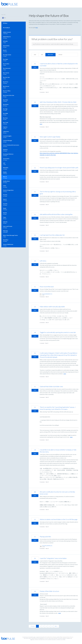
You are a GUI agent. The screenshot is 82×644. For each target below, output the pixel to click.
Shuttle (5, 213)
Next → (56, 626)
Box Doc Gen (6, 77)
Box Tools (6, 122)
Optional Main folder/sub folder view (51, 386)
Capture (5, 127)
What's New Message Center (10, 235)
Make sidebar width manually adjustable (52, 307)
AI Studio (5, 41)
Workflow (6, 240)
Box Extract (6, 86)
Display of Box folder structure (49, 591)
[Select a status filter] (68, 55)
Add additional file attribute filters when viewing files (56, 214)
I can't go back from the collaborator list (52, 235)
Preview (5, 195)
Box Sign (5, 109)
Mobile (5, 172)
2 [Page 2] (40, 626)
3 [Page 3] (43, 626)
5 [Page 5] (49, 626)
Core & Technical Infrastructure (11, 145)
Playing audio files (45, 537)
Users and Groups (8, 226)
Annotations (6, 46)
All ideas (5, 23)
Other (5, 186)
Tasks (5, 217)
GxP (4, 163)
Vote (35, 67)
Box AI (5, 50)
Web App (5, 231)
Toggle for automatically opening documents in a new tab (58, 332)
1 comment (42, 343)
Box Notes (6, 104)
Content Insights (7, 136)
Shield (5, 208)
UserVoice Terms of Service (51, 637)
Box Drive (6, 82)
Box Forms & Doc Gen (9, 95)
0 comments (42, 92)
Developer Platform (8, 154)
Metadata (6, 168)
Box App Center (7, 55)
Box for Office (7, 91)
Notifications (6, 181)
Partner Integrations (8, 190)
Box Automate (7, 68)
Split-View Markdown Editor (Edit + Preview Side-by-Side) (58, 102)
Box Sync (5, 118)
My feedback (6, 28)
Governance (6, 159)
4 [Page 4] (46, 626)
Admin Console (7, 32)
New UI (47, 92)
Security (5, 204)
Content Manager (8, 140)
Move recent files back (47, 287)
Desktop (5, 150)
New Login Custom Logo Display (50, 137)
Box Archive (6, 64)
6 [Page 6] (52, 626)
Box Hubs (6, 100)
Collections (6, 131)
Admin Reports (7, 37)
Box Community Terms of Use (66, 637)
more (41, 124)
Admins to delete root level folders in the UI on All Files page (59, 519)
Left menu (43, 261)
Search (5, 199)
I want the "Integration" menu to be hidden (53, 558)
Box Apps (6, 59)
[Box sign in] (12, 18)
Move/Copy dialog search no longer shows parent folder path (59, 168)
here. (37, 28)
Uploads (5, 222)
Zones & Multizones (8, 244)
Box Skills (6, 113)
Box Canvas (6, 73)
